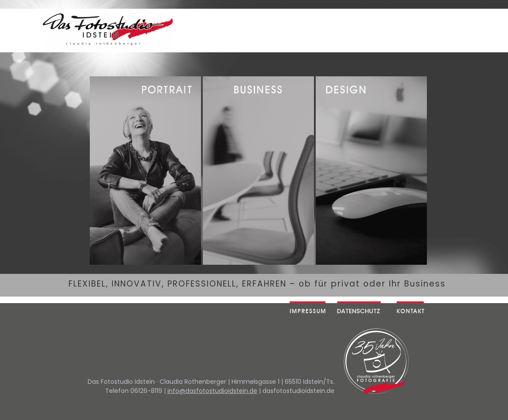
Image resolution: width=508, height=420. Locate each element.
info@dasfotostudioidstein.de (212, 391)
